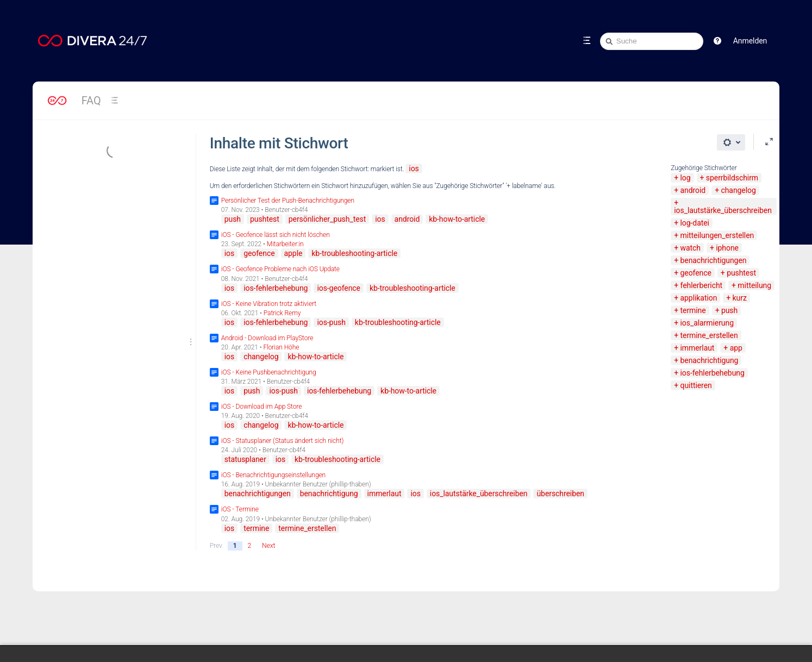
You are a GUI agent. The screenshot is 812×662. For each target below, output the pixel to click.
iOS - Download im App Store (262, 407)
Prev (216, 546)
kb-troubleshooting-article (354, 253)
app (736, 348)
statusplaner (245, 459)
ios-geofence (339, 288)
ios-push (331, 322)
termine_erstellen (709, 335)
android (693, 190)
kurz (740, 298)
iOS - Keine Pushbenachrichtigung (269, 372)
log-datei (695, 223)
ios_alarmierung (707, 323)
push (729, 310)
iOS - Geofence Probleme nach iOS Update (280, 269)
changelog (738, 190)
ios (414, 168)
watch (691, 248)
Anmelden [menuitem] (750, 41)
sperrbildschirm (732, 178)
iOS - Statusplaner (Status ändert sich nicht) (283, 441)
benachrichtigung (710, 360)
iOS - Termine (240, 509)
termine (693, 310)
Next (268, 546)
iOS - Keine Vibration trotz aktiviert (269, 304)
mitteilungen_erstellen (717, 235)
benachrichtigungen (714, 260)
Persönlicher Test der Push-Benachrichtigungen (288, 201)
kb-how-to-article (457, 219)
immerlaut (698, 348)
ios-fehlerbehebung (713, 373)
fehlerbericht (702, 285)
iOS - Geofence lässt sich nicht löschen (276, 235)
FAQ (91, 101)
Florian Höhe (281, 347)
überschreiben (560, 494)
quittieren (696, 385)
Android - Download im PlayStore (267, 338)
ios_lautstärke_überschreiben (723, 210)
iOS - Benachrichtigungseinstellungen (273, 475)
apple (293, 253)
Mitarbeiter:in (285, 244)
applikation (699, 298)
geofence (696, 273)
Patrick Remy (282, 313)
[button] (717, 41)
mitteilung (754, 285)
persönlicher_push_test (327, 219)
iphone (727, 248)
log (686, 178)
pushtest (741, 273)
